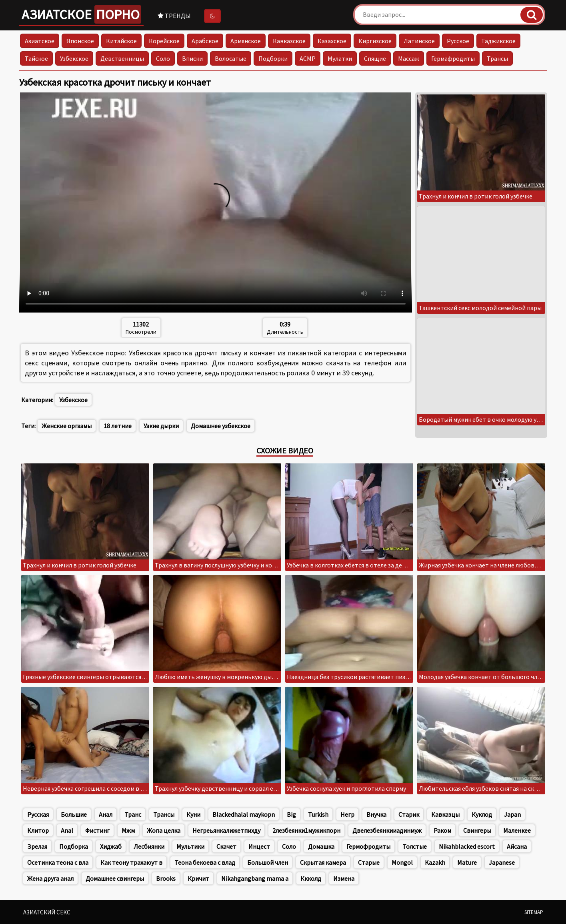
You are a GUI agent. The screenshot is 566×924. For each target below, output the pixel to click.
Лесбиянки (149, 846)
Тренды (174, 16)
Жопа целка (164, 830)
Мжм (128, 830)
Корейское (164, 41)
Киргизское (375, 41)
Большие (74, 814)
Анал (106, 814)
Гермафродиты (453, 58)
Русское (458, 41)
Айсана (517, 846)
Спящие (375, 58)
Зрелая (37, 846)
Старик (409, 814)
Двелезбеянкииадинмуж (387, 830)
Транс (133, 814)
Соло (163, 58)
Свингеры (477, 830)
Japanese (502, 862)
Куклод (482, 814)
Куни (193, 814)
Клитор (38, 830)
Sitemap (534, 912)
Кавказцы (445, 814)
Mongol (402, 862)
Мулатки (340, 58)
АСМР (308, 58)
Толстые (415, 846)
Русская (38, 814)
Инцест (259, 846)
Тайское (36, 58)
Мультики (190, 846)
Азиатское (81, 14)
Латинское (419, 41)
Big (291, 814)
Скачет (226, 846)
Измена (344, 878)
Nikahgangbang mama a (255, 878)
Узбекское (74, 58)
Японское (80, 41)
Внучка (376, 814)
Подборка (74, 846)
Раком (442, 830)
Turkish (318, 814)
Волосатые (231, 58)
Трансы (497, 58)
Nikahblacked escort (467, 846)
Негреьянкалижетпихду (226, 830)
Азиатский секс (47, 912)
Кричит (198, 878)
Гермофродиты (368, 846)
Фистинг (97, 830)
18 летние (118, 426)
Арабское (205, 41)
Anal (67, 830)
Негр (347, 814)
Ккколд (311, 878)
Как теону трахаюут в (131, 862)
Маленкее (517, 830)
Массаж (409, 58)
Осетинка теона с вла (58, 862)
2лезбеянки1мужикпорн (306, 830)
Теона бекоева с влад (205, 862)
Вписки (192, 58)
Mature (467, 862)
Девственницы (122, 58)
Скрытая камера (323, 862)
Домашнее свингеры (115, 878)
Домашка (321, 846)
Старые (369, 862)
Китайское (121, 41)
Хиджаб (111, 846)
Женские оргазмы (67, 426)
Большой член (268, 862)
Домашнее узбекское (221, 426)
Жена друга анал (50, 878)
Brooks (166, 878)
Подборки (273, 58)
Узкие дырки (161, 426)
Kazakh (435, 862)
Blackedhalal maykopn (244, 814)
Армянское (246, 41)
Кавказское (289, 41)
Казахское (332, 41)
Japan (512, 814)
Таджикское (498, 41)
